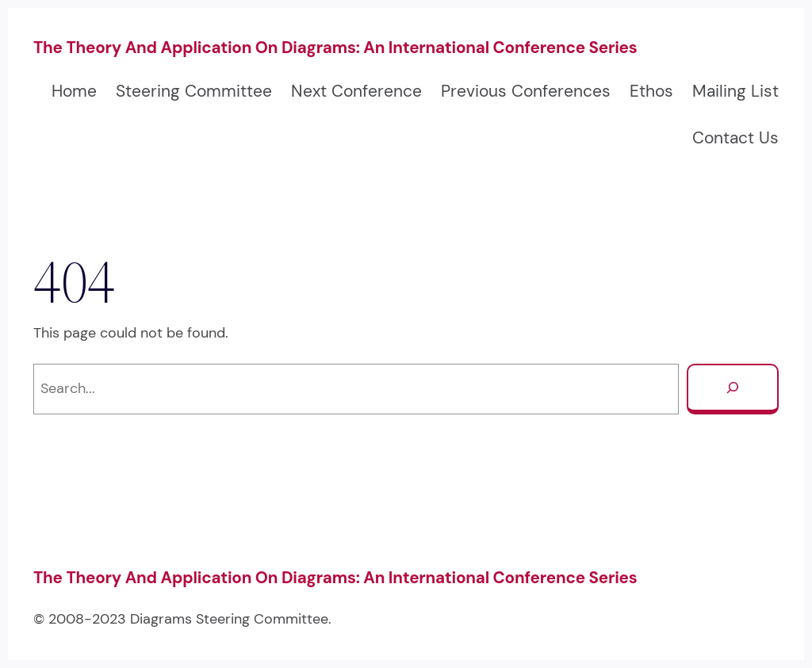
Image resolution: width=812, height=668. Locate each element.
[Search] (733, 389)
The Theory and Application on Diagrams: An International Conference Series (335, 48)
